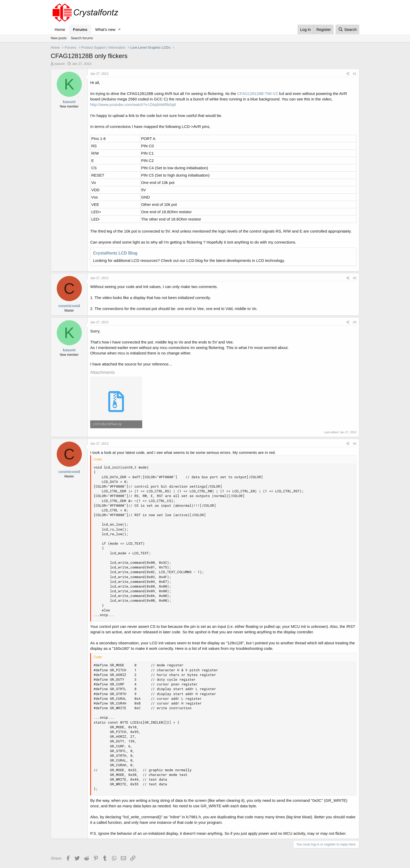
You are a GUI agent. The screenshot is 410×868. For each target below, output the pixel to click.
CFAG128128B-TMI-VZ (258, 94)
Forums (80, 29)
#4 (355, 444)
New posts (59, 38)
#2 (355, 278)
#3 (355, 322)
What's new (105, 29)
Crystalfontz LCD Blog (115, 253)
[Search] (347, 29)
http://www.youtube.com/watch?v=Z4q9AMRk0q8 (133, 105)
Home (60, 29)
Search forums (82, 38)
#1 (355, 74)
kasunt (60, 64)
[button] (119, 29)
